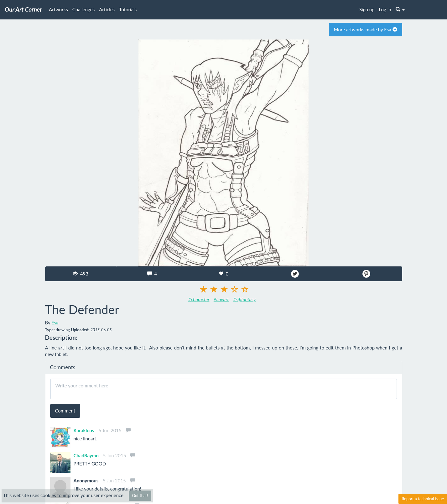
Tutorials (128, 9)
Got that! (140, 496)
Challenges (83, 9)
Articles (107, 9)
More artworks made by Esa (366, 29)
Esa (55, 323)
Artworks (58, 9)
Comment (65, 411)
